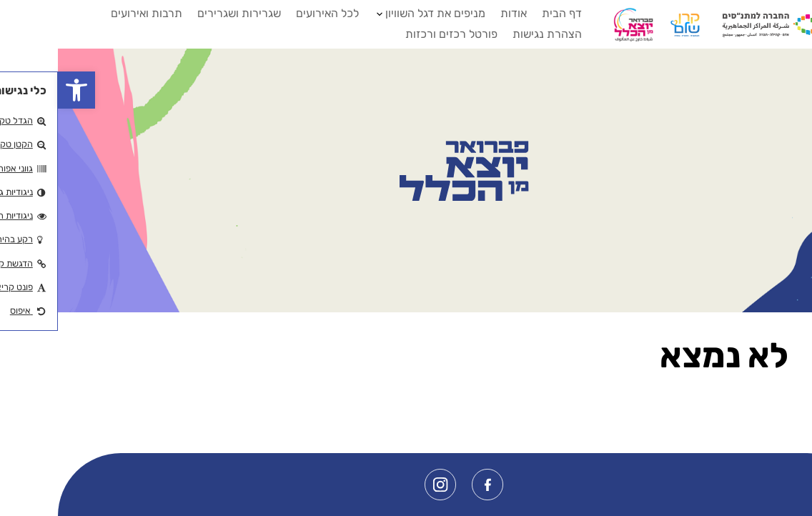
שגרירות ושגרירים (181, 13)
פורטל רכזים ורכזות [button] (393, 34)
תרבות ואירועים (89, 13)
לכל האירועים (269, 13)
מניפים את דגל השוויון (377, 13)
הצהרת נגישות (489, 34)
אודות (456, 13)
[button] (19, 90)
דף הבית (504, 13)
